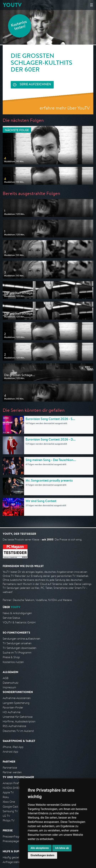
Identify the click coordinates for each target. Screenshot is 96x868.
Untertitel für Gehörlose (18, 717)
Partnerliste (10, 768)
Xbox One (9, 802)
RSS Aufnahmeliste (14, 726)
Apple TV (8, 792)
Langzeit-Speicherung (16, 703)
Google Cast (10, 807)
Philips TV (9, 820)
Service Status (11, 618)
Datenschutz (11, 683)
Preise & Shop (11, 657)
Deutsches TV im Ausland (18, 731)
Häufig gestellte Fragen (17, 857)
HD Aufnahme (12, 712)
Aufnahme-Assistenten (17, 698)
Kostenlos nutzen (13, 662)
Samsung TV (10, 811)
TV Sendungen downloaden (20, 648)
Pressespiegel (11, 841)
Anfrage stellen (12, 862)
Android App (10, 752)
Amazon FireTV (12, 783)
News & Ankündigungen (17, 613)
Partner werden (12, 772)
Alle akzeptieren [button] (40, 848)
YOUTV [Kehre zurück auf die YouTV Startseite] (12, 5)
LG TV (6, 816)
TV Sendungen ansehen (17, 643)
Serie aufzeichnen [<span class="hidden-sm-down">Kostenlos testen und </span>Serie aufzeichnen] (35, 85)
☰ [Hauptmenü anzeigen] (92, 5)
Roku (6, 797)
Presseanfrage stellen (16, 837)
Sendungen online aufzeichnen (22, 639)
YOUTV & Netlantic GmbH (19, 622)
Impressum (9, 687)
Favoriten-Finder (13, 708)
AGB (6, 678)
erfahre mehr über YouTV (65, 108)
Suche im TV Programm (17, 653)
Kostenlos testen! (19, 26)
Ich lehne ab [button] (62, 848)
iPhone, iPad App (13, 747)
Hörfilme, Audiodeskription (19, 721)
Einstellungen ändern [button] (43, 855)
